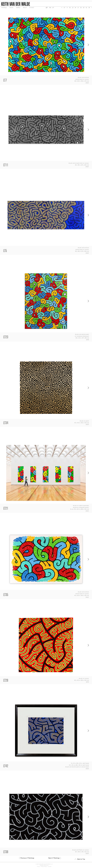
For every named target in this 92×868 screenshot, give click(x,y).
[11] (67, 8)
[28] (84, 8)
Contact (50, 866)
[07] (64, 8)
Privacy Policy (44, 866)
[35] (81, 8)
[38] (89, 8)
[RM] (50, 8)
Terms (39, 866)
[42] (86, 8)
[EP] (53, 8)
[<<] (62, 8)
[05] (70, 8)
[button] (47, 8)
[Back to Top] (81, 859)
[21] (78, 8)
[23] (73, 8)
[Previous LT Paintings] (27, 858)
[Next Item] (88, 45)
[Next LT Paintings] (54, 858)
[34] (75, 8)
